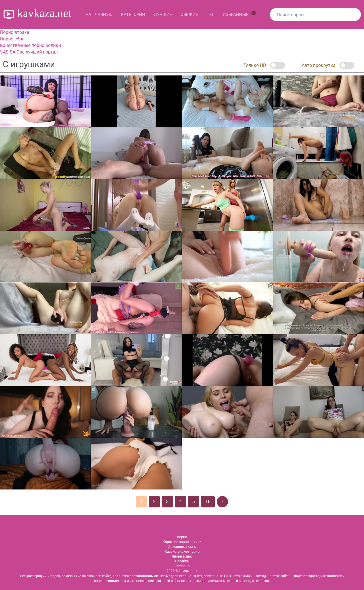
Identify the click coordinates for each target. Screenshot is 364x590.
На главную (99, 15)
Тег (210, 15)
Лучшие (163, 15)
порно (182, 537)
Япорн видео (182, 556)
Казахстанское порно (182, 552)
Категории (133, 15)
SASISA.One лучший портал (29, 52)
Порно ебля (12, 39)
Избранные (239, 14)
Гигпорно (182, 566)
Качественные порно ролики (30, 45)
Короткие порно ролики (182, 542)
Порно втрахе (15, 32)
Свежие (189, 15)
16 (208, 502)
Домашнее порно (182, 547)
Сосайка (182, 561)
